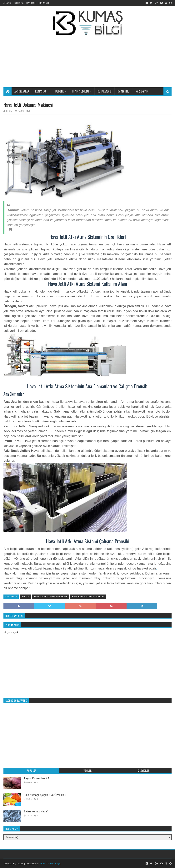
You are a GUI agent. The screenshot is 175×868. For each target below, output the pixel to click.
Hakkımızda (19, 3)
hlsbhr (20, 863)
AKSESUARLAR (22, 91)
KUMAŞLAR (41, 91)
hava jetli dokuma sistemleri (88, 597)
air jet (25, 597)
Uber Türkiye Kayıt (50, 863)
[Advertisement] (96, 55)
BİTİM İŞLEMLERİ (81, 91)
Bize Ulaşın (31, 3)
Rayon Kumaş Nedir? (36, 778)
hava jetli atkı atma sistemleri (50, 597)
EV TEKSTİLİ (123, 91)
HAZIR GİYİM (142, 91)
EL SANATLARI (104, 91)
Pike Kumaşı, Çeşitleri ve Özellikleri (45, 795)
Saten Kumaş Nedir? (36, 811)
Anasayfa (7, 3)
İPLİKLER (59, 91)
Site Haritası (44, 3)
